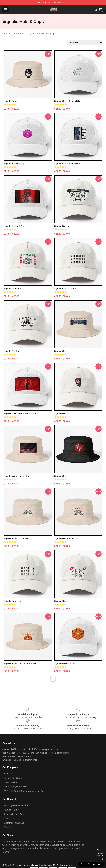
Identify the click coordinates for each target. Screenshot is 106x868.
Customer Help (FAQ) (14, 823)
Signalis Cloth (22, 34)
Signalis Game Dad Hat (65, 289)
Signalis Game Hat (13, 601)
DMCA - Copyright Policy (15, 787)
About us (8, 774)
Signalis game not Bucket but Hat (20, 663)
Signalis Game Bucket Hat (16, 538)
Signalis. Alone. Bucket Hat (17, 476)
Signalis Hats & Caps (44, 34)
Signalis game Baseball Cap (68, 101)
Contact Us (9, 819)
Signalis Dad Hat (62, 226)
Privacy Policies (11, 782)
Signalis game (61, 476)
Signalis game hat (13, 289)
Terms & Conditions (13, 778)
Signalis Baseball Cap (14, 164)
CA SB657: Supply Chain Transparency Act (24, 791)
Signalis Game (61, 351)
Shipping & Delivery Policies (16, 805)
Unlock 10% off (100, 855)
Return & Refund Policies (15, 814)
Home (7, 34)
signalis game (11, 101)
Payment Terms (11, 810)
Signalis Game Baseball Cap (68, 164)
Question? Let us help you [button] (91, 864)
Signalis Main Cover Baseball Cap (20, 413)
